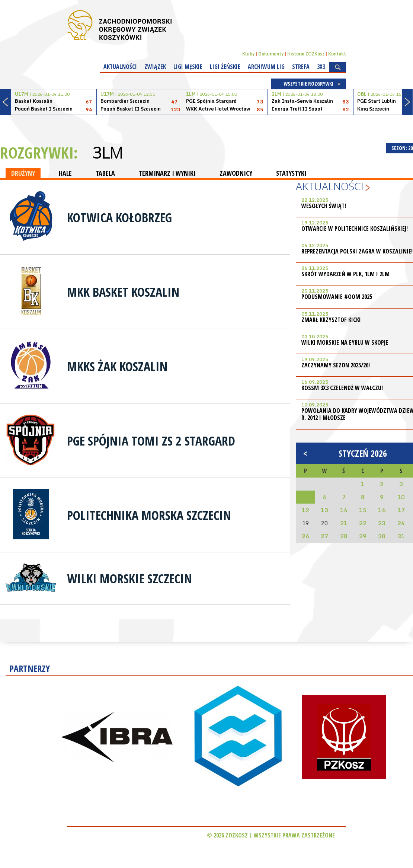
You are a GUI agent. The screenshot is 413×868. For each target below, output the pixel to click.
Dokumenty (271, 54)
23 (382, 523)
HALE (65, 173)
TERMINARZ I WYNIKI (167, 173)
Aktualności (120, 67)
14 (344, 510)
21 (344, 523)
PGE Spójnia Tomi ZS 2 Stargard (151, 441)
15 (363, 510)
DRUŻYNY (23, 173)
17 (401, 510)
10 (401, 497)
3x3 (321, 67)
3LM (108, 153)
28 (344, 536)
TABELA (105, 173)
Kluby (248, 54)
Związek (155, 67)
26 (305, 536)
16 (382, 510)
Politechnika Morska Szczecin (149, 515)
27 (324, 536)
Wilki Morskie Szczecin (129, 578)
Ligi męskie (188, 67)
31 (401, 536)
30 (382, 536)
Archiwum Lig (266, 67)
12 (305, 510)
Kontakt (337, 54)
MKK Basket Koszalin (123, 292)
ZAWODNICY (236, 173)
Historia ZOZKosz (306, 54)
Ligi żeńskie (225, 67)
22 (363, 523)
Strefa (301, 67)
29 (363, 536)
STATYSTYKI (291, 173)
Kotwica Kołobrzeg (119, 217)
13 (324, 510)
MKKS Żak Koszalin (117, 366)
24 (401, 523)
